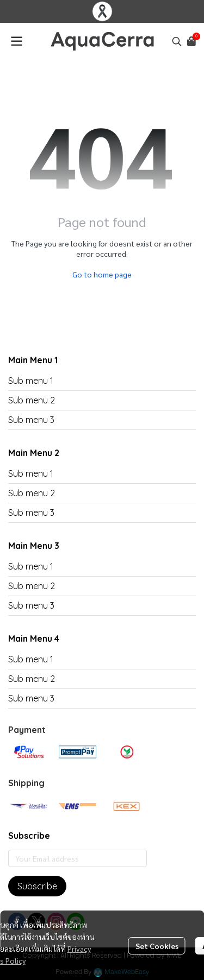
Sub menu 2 (32, 400)
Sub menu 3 (31, 420)
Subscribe (37, 886)
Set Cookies (157, 946)
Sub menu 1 (31, 381)
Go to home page (102, 274)
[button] (177, 41)
